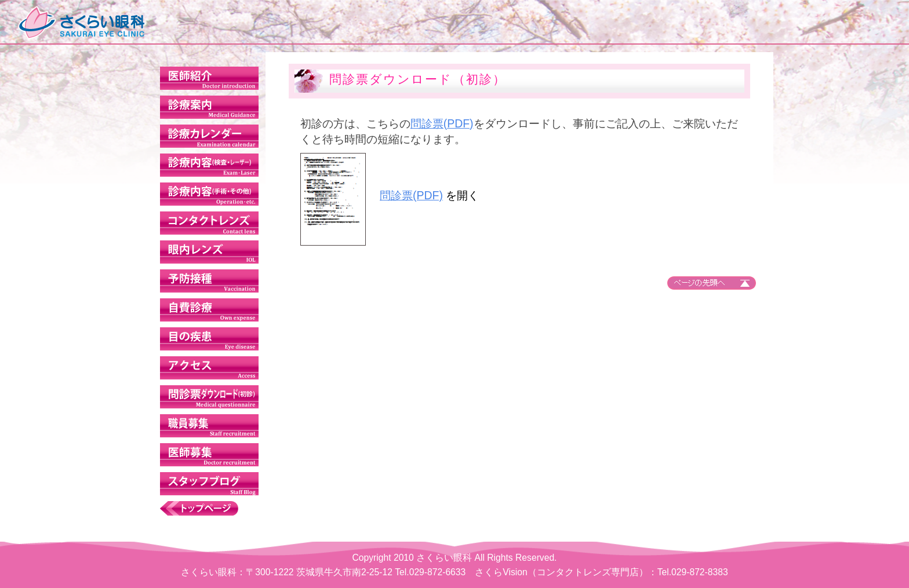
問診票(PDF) (457, 123)
